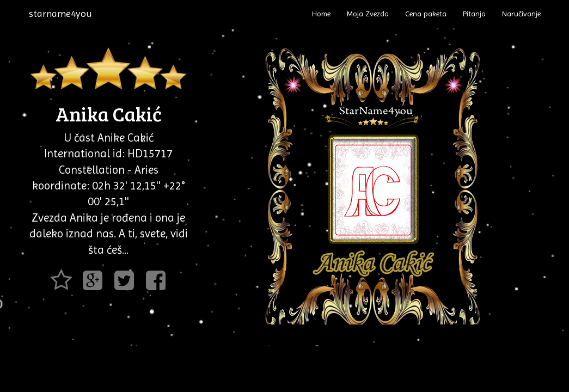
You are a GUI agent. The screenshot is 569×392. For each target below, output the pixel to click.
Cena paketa (426, 14)
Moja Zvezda (368, 14)
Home (321, 14)
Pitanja (474, 14)
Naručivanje (521, 14)
